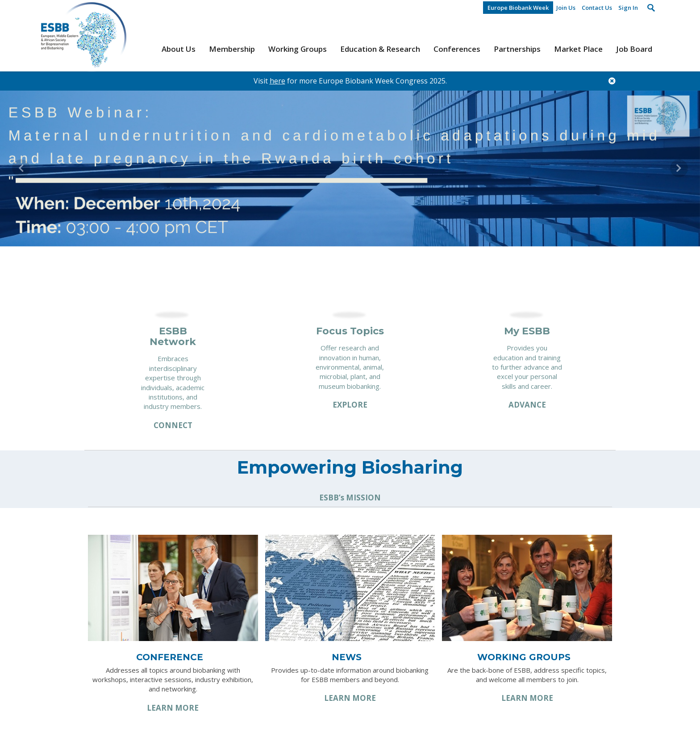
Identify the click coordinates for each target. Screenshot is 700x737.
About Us (179, 49)
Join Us (566, 8)
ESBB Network (173, 336)
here (277, 81)
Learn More (173, 708)
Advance (527, 405)
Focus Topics (350, 331)
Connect (173, 425)
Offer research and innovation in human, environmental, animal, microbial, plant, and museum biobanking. (350, 367)
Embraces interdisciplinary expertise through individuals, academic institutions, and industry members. (173, 382)
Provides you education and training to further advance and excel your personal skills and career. (527, 367)
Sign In (628, 8)
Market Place (578, 49)
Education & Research (380, 49)
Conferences (457, 49)
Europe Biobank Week (518, 8)
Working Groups (298, 49)
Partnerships (517, 49)
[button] (21, 169)
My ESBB (527, 331)
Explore (350, 405)
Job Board (634, 49)
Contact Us (597, 8)
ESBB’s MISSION (350, 498)
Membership (232, 49)
